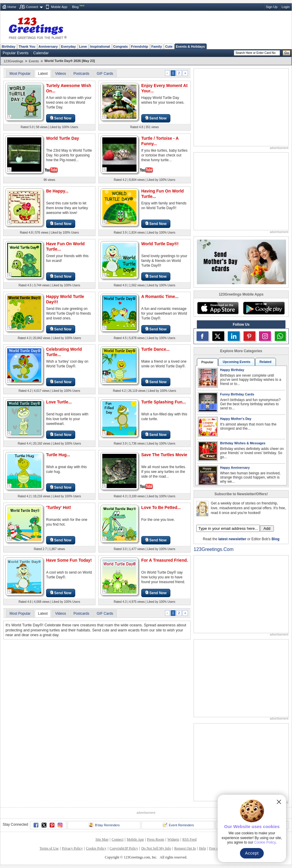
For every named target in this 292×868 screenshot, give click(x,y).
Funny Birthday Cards (237, 394)
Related (266, 362)
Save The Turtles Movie (164, 455)
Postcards (81, 74)
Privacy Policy (72, 848)
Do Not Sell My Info (156, 848)
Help (202, 848)
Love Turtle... (59, 402)
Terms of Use (49, 848)
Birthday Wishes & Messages (243, 443)
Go (287, 53)
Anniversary (48, 46)
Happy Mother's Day (236, 419)
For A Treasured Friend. (165, 560)
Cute (169, 46)
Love (83, 46)
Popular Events (16, 53)
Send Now (61, 118)
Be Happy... (57, 191)
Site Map (102, 839)
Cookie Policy (96, 848)
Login (286, 7)
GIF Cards (105, 74)
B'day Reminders (104, 825)
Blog (75, 7)
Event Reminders (178, 825)
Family (157, 46)
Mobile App (59, 7)
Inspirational (100, 46)
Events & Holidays (190, 46)
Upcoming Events (237, 362)
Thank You (27, 46)
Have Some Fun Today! (69, 560)
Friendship (140, 46)
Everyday (68, 46)
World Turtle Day (63, 138)
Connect (32, 7)
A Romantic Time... (160, 296)
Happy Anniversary (235, 468)
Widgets (173, 839)
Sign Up (272, 7)
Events (34, 61)
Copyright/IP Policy (124, 848)
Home (12, 7)
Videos (60, 74)
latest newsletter (232, 539)
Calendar (41, 53)
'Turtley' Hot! (59, 507)
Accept (252, 853)
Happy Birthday (232, 370)
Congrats (121, 46)
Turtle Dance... (155, 349)
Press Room (156, 839)
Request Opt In (185, 848)
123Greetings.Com (213, 549)
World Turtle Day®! (160, 244)
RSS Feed (189, 839)
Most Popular (20, 74)
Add (267, 528)
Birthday (8, 46)
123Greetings (13, 61)
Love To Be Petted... (161, 507)
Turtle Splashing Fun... (164, 402)
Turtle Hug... (58, 455)
